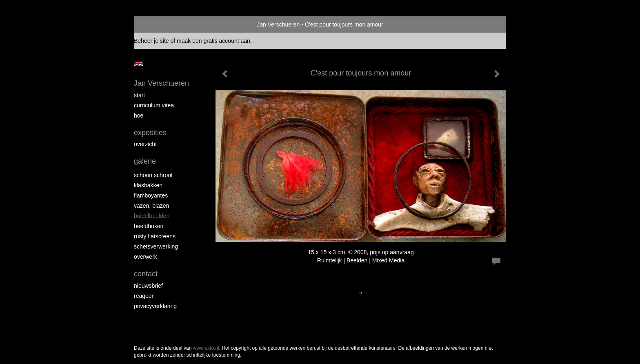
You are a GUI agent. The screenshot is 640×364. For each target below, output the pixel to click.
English (139, 64)
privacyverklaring (155, 306)
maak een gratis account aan (213, 41)
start (139, 95)
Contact (146, 274)
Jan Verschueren (278, 24)
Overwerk (146, 257)
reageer (144, 296)
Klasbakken (148, 185)
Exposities (150, 133)
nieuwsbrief (148, 286)
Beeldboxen (149, 226)
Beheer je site (151, 41)
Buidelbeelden (152, 216)
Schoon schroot (153, 175)
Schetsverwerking (156, 246)
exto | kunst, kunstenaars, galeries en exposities (157, 24)
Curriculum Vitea (154, 105)
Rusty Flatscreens (155, 236)
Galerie (145, 161)
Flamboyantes (151, 195)
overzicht (145, 144)
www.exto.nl (206, 348)
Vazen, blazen (151, 206)
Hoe (139, 115)
